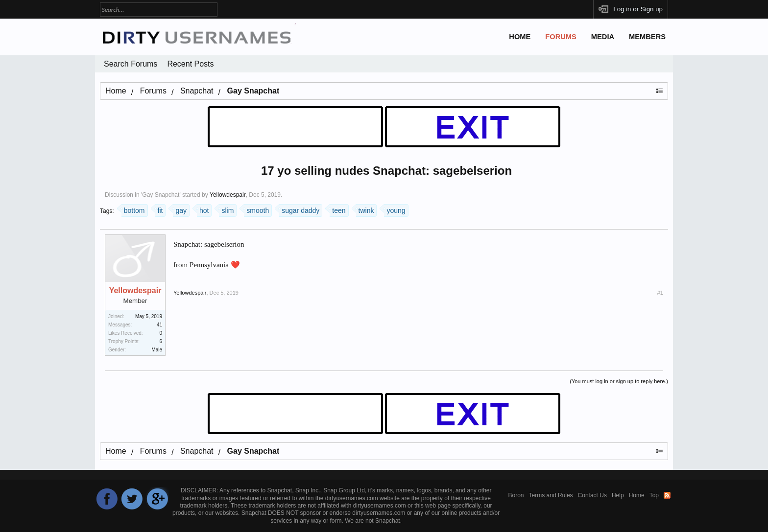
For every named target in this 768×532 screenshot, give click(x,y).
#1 (660, 293)
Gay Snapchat (161, 195)
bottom (133, 209)
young (395, 209)
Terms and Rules (551, 495)
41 (159, 325)
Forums (561, 37)
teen (337, 209)
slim (226, 209)
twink (365, 209)
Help (618, 495)
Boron (516, 495)
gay (180, 209)
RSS (667, 495)
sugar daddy (299, 209)
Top (654, 495)
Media (603, 37)
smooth (256, 209)
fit (159, 209)
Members (647, 37)
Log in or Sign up (638, 9)
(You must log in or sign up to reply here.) (619, 381)
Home (520, 37)
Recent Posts (190, 64)
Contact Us (592, 495)
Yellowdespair (228, 195)
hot (203, 209)
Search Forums (131, 64)
